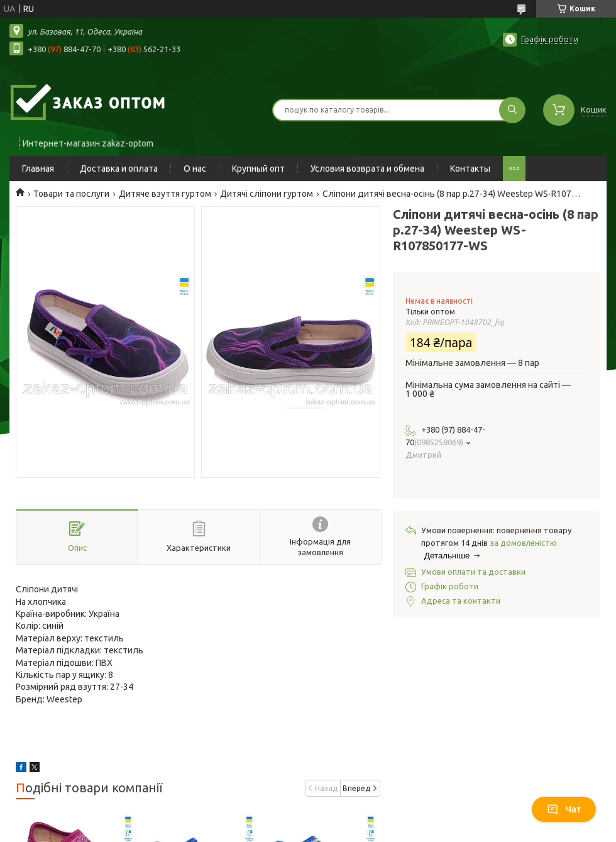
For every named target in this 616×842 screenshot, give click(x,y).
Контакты (470, 169)
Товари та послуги (71, 194)
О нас (195, 169)
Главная (38, 169)
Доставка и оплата (119, 169)
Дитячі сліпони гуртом (267, 194)
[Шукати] (512, 110)
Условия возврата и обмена (367, 169)
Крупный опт (258, 169)
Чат (564, 809)
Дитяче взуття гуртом (165, 194)
